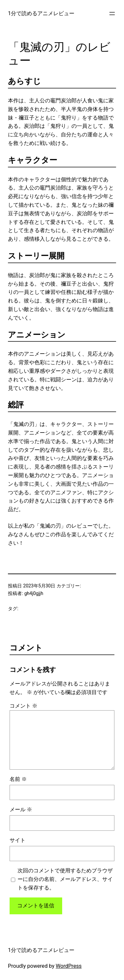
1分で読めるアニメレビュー (41, 13)
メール (21, 809)
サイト (18, 840)
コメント (23, 706)
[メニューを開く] (112, 14)
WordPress (69, 966)
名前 (18, 779)
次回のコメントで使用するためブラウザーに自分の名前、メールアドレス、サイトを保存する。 (65, 879)
